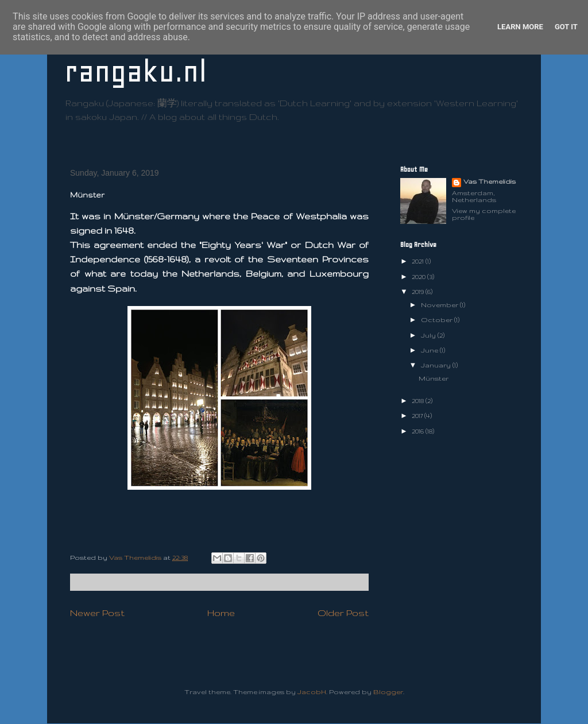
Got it (566, 27)
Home (221, 613)
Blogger (388, 692)
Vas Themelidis (490, 181)
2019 (419, 292)
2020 (419, 277)
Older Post (343, 613)
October (438, 320)
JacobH (312, 692)
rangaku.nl (136, 71)
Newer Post (97, 613)
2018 (419, 401)
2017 (418, 416)
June (430, 350)
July (429, 335)
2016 (419, 431)
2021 (419, 261)
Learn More (520, 27)
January (437, 365)
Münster (434, 378)
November (440, 305)
